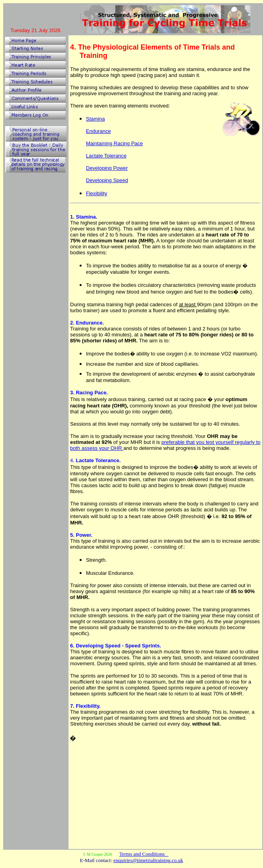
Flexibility (96, 193)
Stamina (95, 119)
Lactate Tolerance (106, 156)
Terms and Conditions (144, 854)
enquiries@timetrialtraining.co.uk (148, 860)
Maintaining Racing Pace (114, 143)
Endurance (98, 131)
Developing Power (107, 168)
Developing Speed (107, 180)
